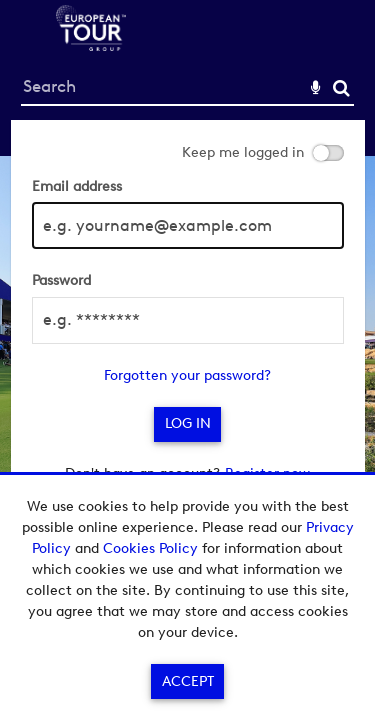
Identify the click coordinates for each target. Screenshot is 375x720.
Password (61, 280)
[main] (188, 312)
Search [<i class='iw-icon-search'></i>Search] (341, 87)
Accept (188, 681)
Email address (77, 186)
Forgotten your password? (187, 375)
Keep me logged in (243, 153)
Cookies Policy (150, 548)
